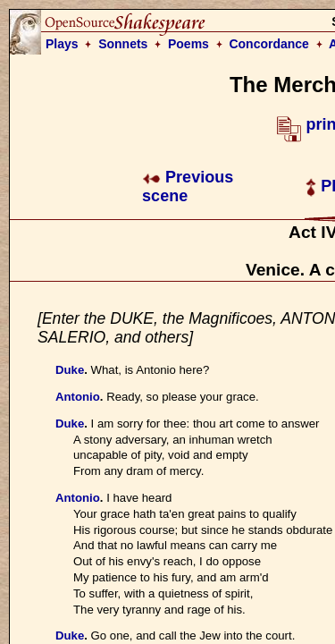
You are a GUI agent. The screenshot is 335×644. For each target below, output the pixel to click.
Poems (188, 44)
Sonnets (123, 44)
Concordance (268, 44)
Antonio (78, 397)
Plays (62, 44)
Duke (70, 370)
